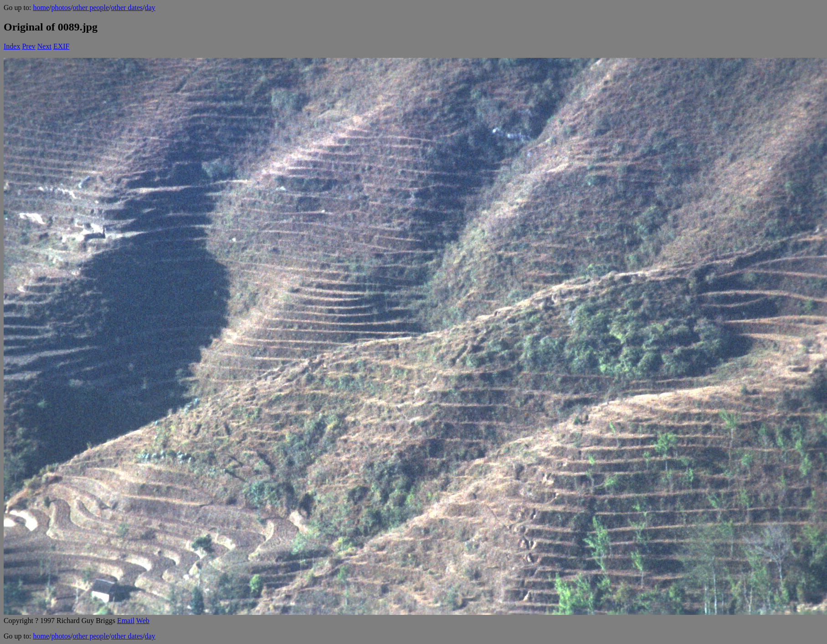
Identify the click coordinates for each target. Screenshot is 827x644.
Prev (28, 46)
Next (44, 46)
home (41, 8)
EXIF (62, 46)
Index (12, 46)
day (150, 8)
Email (126, 621)
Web (143, 621)
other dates (127, 8)
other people (91, 8)
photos (61, 8)
